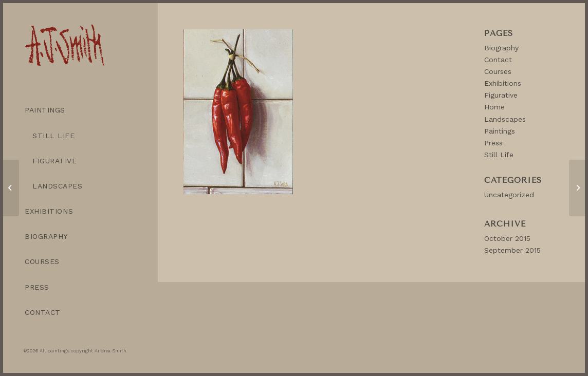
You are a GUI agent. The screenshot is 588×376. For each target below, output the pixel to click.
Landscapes (505, 119)
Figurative (501, 95)
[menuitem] (80, 110)
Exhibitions (503, 83)
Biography (501, 48)
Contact (498, 60)
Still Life (499, 155)
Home (494, 107)
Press (493, 143)
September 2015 (512, 250)
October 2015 (507, 238)
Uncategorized (509, 195)
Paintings (500, 131)
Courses (498, 71)
